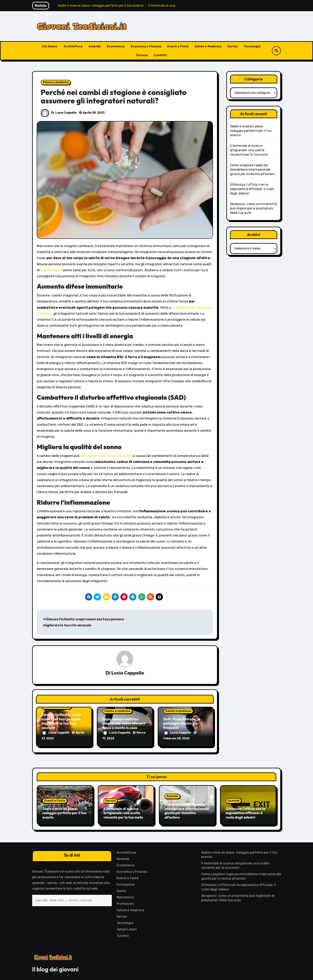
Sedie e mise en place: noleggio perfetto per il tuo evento (251, 131)
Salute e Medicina (208, 46)
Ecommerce (116, 46)
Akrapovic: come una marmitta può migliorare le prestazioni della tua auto (254, 208)
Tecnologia (252, 46)
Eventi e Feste (178, 46)
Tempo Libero (127, 928)
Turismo (142, 55)
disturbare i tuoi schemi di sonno (106, 456)
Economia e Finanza (146, 46)
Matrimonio (125, 896)
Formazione (126, 883)
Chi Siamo (50, 46)
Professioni (125, 902)
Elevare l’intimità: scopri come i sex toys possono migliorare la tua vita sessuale (61, 721)
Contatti (160, 55)
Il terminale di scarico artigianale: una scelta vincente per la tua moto (249, 150)
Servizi (233, 46)
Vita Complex (51, 270)
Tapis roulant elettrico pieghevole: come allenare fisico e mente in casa (124, 723)
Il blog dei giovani (55, 968)
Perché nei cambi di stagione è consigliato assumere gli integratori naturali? (114, 96)
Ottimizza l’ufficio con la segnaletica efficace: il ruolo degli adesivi (252, 189)
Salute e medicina (56, 82)
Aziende (95, 46)
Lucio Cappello (66, 113)
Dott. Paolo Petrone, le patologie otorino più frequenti (182, 723)
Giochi (121, 890)
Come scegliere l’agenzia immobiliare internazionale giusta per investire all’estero (252, 170)
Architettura (73, 46)
